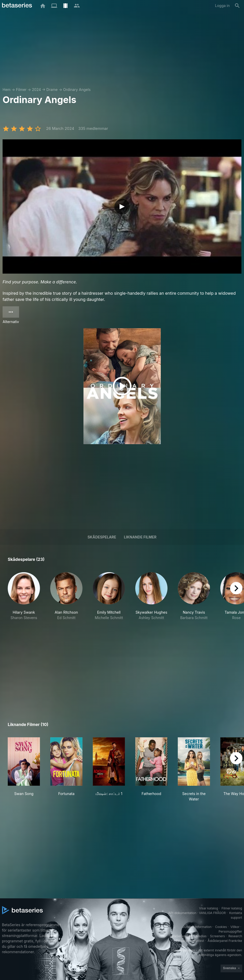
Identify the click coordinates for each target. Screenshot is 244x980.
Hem (7, 90)
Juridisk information (197, 927)
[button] (24, 599)
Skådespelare (102, 537)
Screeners (217, 936)
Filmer (21, 90)
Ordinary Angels (77, 90)
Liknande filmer (140, 537)
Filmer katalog (232, 908)
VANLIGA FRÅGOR (212, 913)
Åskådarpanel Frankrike (225, 941)
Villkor (235, 927)
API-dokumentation (182, 913)
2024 (36, 90)
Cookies (221, 927)
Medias (201, 936)
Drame (52, 90)
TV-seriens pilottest (190, 941)
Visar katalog (208, 908)
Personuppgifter (230, 931)
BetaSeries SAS (181, 936)
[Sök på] (237, 6)
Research (235, 936)
